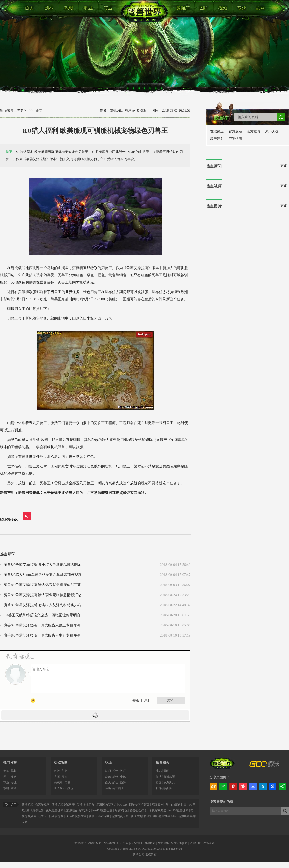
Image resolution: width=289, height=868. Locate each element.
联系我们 (136, 843)
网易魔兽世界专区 (165, 816)
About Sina (95, 843)
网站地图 (109, 843)
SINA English (179, 843)
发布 (171, 700)
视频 (14, 771)
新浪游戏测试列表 (63, 805)
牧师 (123, 771)
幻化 (65, 771)
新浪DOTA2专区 (99, 816)
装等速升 (217, 139)
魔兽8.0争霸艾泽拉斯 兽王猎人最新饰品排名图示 (43, 565)
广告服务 (123, 843)
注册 (147, 700)
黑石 (67, 783)
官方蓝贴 (235, 131)
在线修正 (217, 131)
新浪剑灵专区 (120, 816)
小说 (159, 771)
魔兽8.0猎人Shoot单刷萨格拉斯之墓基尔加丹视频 (43, 575)
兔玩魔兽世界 (55, 810)
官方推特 (254, 131)
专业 (14, 783)
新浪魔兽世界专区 (13, 110)
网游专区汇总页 (139, 805)
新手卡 (42, 816)
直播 (57, 777)
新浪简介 (80, 843)
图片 (6, 777)
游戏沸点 (85, 810)
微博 (159, 777)
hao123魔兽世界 (102, 810)
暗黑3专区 (121, 810)
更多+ (285, 166)
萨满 (108, 788)
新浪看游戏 (56, 816)
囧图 (159, 783)
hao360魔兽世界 (178, 810)
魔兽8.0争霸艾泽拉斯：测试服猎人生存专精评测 (42, 635)
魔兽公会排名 (138, 810)
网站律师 (163, 843)
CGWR (123, 805)
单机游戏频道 (158, 810)
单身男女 (169, 783)
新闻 (6, 771)
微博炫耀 (169, 777)
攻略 (14, 777)
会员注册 (195, 843)
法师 (108, 771)
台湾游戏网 (42, 805)
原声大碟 (272, 131)
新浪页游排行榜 (141, 816)
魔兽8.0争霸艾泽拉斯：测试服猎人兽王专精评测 (42, 625)
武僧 (115, 777)
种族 (57, 771)
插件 (159, 788)
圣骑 (123, 783)
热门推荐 (10, 763)
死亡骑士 (118, 788)
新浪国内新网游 (106, 805)
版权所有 (151, 855)
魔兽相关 (163, 763)
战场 (70, 788)
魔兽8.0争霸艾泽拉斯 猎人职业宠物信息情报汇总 (43, 595)
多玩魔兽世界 (160, 805)
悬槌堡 (59, 783)
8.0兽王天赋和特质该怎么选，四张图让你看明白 (42, 615)
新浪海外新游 (85, 805)
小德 (123, 777)
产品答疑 (209, 843)
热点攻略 (61, 763)
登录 (136, 700)
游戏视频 (71, 810)
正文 (39, 110)
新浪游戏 (27, 805)
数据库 (168, 788)
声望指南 (235, 139)
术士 (115, 771)
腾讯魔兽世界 (35, 810)
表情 (36, 701)
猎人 (108, 783)
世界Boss (60, 788)
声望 (14, 788)
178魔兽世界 (179, 805)
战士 (115, 783)
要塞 (65, 777)
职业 (6, 783)
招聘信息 (150, 843)
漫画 (166, 771)
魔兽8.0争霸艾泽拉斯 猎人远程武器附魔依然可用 (43, 585)
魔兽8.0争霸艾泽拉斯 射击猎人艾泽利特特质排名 (43, 605)
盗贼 (108, 777)
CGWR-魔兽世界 (76, 816)
